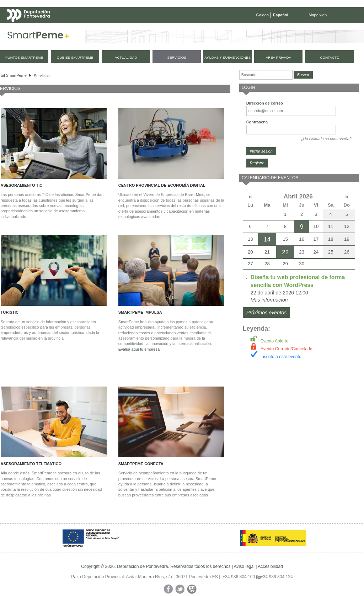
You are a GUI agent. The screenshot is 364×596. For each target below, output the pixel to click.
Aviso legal (244, 566)
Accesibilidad (270, 566)
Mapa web (318, 15)
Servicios (42, 76)
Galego (263, 15)
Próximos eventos (267, 313)
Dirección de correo (265, 103)
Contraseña (257, 122)
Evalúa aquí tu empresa (139, 349)
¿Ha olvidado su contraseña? (326, 139)
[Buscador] (266, 75)
